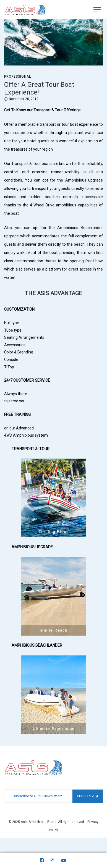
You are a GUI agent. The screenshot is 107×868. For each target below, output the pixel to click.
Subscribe (88, 796)
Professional (18, 77)
